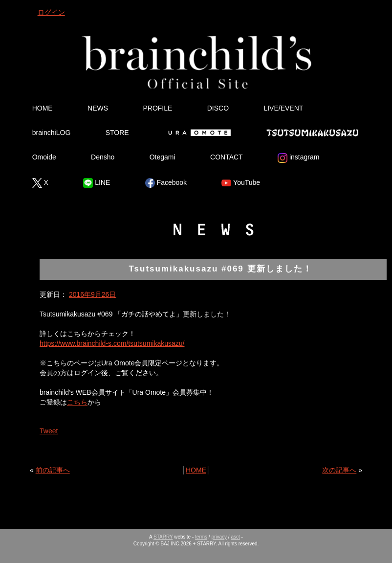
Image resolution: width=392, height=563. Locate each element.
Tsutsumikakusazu (312, 133)
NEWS (98, 108)
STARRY (163, 537)
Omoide (44, 157)
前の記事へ (53, 470)
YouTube (241, 183)
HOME (43, 108)
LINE (97, 183)
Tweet (49, 431)
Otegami (163, 157)
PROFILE (157, 108)
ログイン (51, 12)
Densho (103, 157)
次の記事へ (339, 470)
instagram (298, 158)
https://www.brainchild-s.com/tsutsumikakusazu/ (112, 343)
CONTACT (227, 157)
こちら (77, 402)
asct (235, 537)
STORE (117, 133)
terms (201, 537)
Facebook (166, 183)
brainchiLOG (52, 133)
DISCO (218, 108)
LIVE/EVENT (283, 108)
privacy (219, 537)
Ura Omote (197, 133)
